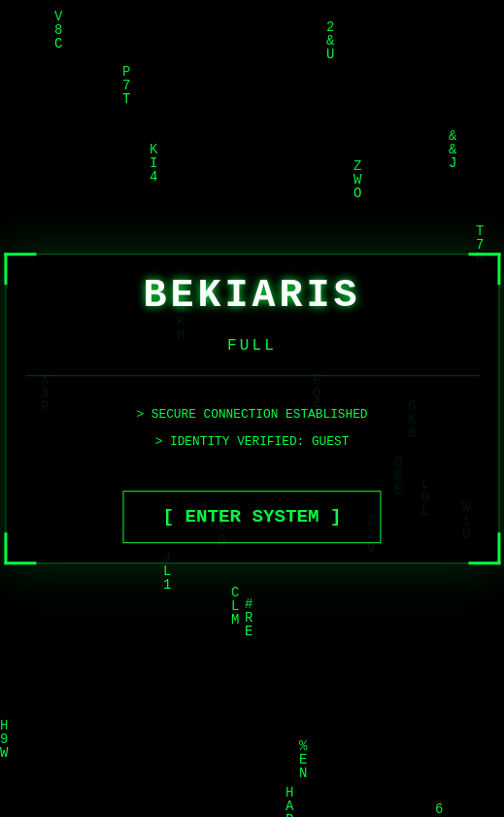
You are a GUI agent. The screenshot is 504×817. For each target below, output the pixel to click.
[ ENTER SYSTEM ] (252, 517)
